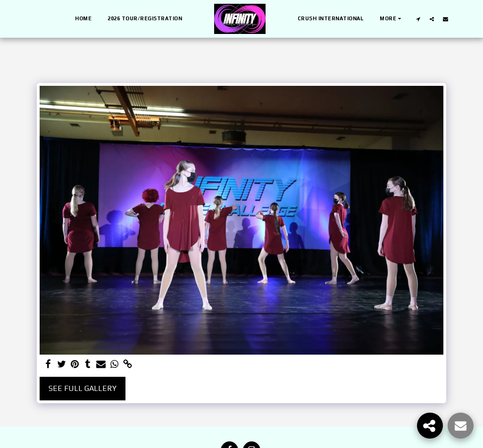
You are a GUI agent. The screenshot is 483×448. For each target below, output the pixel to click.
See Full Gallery (83, 388)
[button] (418, 19)
